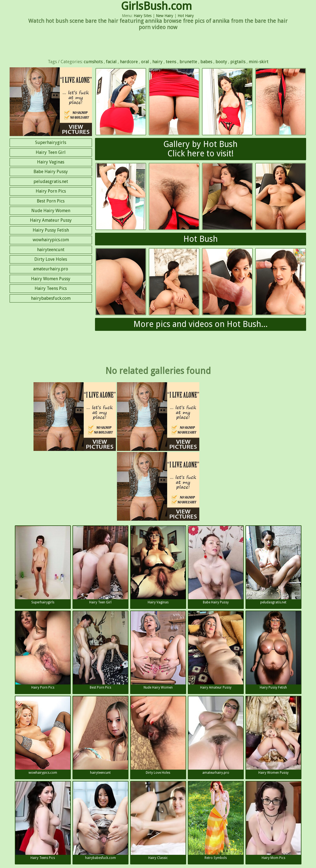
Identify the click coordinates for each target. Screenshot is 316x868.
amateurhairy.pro (51, 269)
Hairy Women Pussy (51, 279)
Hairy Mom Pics (273, 821)
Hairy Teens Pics (51, 288)
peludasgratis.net (51, 181)
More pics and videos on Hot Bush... (201, 324)
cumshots (93, 62)
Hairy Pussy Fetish (51, 230)
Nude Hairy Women (51, 211)
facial (111, 62)
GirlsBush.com (156, 6)
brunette (188, 62)
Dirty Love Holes (51, 259)
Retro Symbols (216, 821)
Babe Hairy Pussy (51, 172)
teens (171, 62)
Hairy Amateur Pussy (51, 220)
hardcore (129, 62)
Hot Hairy (186, 16)
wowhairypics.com (51, 240)
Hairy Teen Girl (51, 152)
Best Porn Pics (51, 201)
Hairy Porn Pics (51, 191)
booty (221, 62)
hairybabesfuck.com (51, 298)
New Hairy (165, 16)
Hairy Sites (143, 16)
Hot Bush (201, 239)
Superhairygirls (51, 142)
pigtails (238, 62)
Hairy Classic (158, 821)
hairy (157, 62)
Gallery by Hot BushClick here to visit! (200, 149)
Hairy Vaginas (51, 162)
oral (145, 62)
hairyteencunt (51, 250)
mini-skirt (259, 62)
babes (206, 62)
